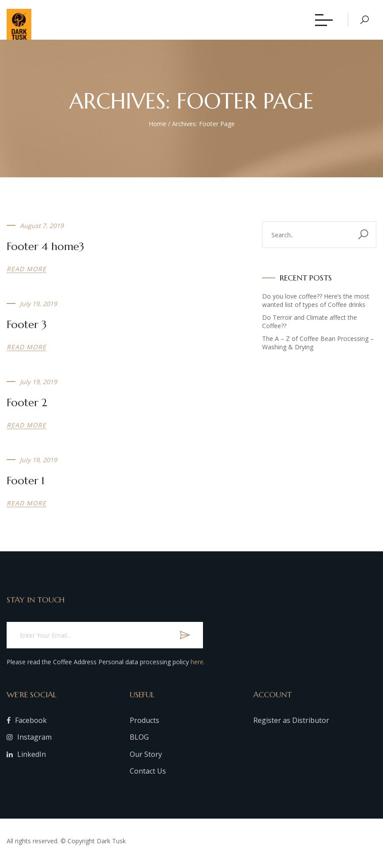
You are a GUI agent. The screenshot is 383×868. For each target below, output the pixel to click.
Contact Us (148, 775)
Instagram (29, 741)
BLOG (139, 741)
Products (145, 724)
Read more (26, 273)
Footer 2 (27, 407)
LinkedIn (26, 758)
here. (198, 666)
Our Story (146, 758)
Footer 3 (27, 329)
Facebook (27, 724)
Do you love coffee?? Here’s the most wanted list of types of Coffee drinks (316, 305)
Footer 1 (26, 485)
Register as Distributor (291, 724)
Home (158, 128)
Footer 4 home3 (45, 251)
